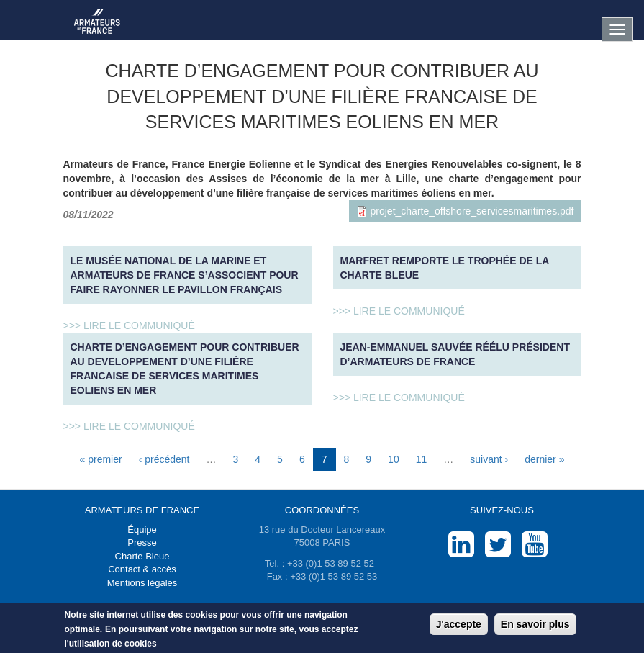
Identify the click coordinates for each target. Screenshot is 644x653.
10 (394, 459)
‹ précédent (164, 459)
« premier (101, 459)
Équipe (142, 530)
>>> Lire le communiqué (129, 325)
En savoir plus (535, 626)
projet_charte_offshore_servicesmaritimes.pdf (472, 211)
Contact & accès (142, 569)
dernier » (544, 459)
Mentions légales (142, 583)
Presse (142, 542)
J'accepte (459, 626)
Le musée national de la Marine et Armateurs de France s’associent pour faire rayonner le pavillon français (185, 275)
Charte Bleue (142, 556)
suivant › (489, 459)
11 (422, 459)
